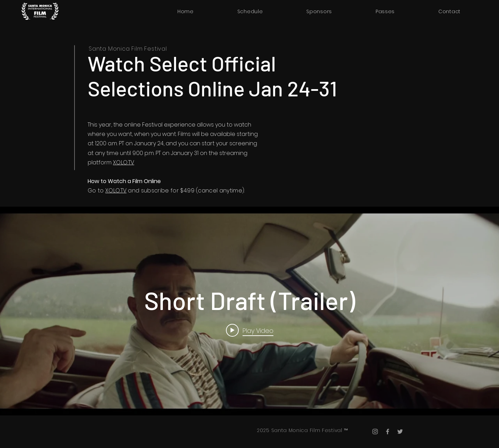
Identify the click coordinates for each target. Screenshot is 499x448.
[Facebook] (388, 432)
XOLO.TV (124, 162)
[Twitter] (400, 432)
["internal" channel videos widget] (249, 311)
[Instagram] (375, 432)
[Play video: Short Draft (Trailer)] (250, 330)
